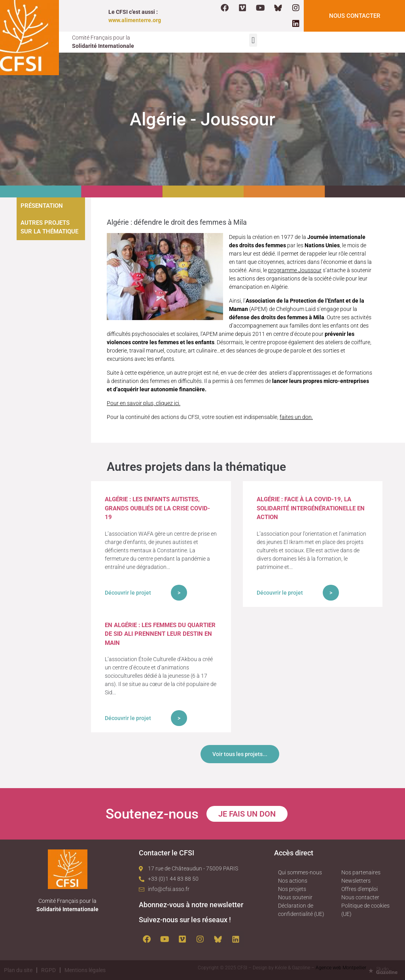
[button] (253, 40)
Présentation (42, 206)
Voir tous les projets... (240, 754)
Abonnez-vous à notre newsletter (191, 905)
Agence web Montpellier (341, 968)
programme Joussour (295, 270)
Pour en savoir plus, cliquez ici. (144, 403)
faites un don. (296, 417)
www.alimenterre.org (135, 20)
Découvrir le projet (128, 593)
